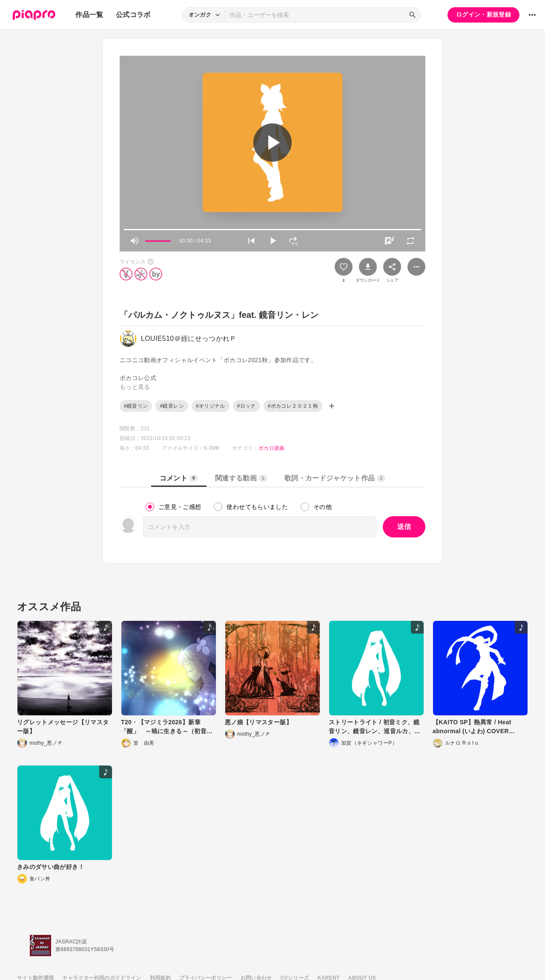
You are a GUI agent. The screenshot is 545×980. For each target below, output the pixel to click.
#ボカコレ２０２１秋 (293, 406)
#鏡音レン (172, 406)
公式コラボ (133, 15)
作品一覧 (89, 15)
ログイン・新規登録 (483, 14)
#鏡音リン (136, 406)
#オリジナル (211, 406)
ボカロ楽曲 (272, 448)
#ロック (247, 406)
